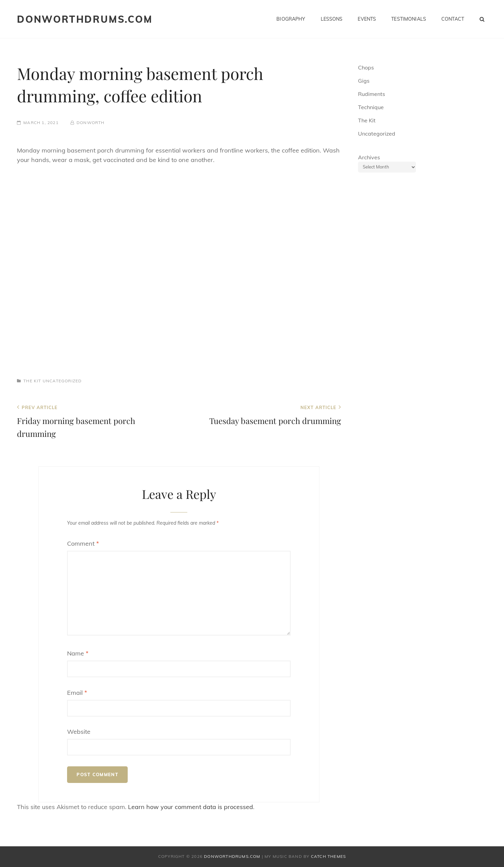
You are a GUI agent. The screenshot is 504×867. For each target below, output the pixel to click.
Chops (366, 67)
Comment (83, 543)
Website (79, 732)
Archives (369, 157)
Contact (453, 19)
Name (78, 653)
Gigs (364, 81)
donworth (91, 123)
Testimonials (409, 19)
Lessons (332, 19)
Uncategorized (62, 381)
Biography (291, 19)
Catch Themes (328, 856)
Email (77, 693)
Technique (371, 107)
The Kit (32, 381)
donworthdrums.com (85, 19)
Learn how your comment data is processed (191, 807)
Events (367, 19)
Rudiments (372, 94)
